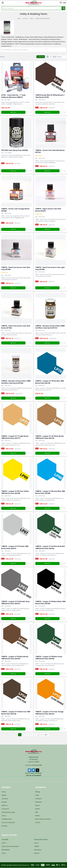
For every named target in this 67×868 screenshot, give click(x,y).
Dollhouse (38, 802)
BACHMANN (6, 850)
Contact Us (5, 809)
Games (37, 806)
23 (41, 735)
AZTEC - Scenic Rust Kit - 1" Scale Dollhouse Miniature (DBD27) (13, 96)
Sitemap (4, 826)
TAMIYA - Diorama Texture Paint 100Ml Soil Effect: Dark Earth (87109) (16, 382)
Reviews (4, 802)
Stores (4, 816)
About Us (5, 806)
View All (37, 853)
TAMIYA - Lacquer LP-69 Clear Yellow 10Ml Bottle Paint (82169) (15, 492)
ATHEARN (5, 840)
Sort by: (53, 57)
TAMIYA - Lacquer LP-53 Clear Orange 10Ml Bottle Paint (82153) (49, 713)
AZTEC (4, 843)
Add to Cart (13, 112)
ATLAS (36, 843)
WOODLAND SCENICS (41, 840)
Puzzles (38, 823)
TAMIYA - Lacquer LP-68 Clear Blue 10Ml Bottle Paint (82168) (50, 492)
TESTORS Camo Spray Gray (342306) (15, 150)
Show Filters (39, 57)
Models (37, 816)
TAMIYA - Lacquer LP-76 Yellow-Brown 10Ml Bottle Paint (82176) (50, 437)
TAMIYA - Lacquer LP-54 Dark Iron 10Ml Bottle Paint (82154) (16, 713)
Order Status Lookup (8, 812)
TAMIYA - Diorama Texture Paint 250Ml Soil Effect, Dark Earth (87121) (50, 327)
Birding (38, 792)
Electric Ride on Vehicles (43, 819)
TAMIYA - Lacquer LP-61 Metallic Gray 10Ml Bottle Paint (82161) (15, 603)
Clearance (5, 799)
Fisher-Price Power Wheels (10, 847)
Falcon (4, 853)
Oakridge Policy (7, 819)
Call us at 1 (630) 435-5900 (34, 765)
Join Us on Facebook (8, 823)
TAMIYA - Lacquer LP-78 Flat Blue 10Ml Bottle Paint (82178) (50, 382)
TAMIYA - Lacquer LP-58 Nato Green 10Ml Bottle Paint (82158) (49, 658)
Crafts (37, 795)
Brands (4, 795)
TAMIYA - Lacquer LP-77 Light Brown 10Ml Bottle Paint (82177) (15, 437)
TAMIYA (37, 847)
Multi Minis (38, 850)
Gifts (37, 812)
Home (4, 792)
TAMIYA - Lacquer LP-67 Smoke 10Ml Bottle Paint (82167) (15, 547)
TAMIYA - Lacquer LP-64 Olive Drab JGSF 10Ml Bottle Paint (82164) (50, 547)
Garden (37, 809)
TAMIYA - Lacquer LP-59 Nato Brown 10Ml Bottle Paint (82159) (15, 658)
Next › (46, 735)
